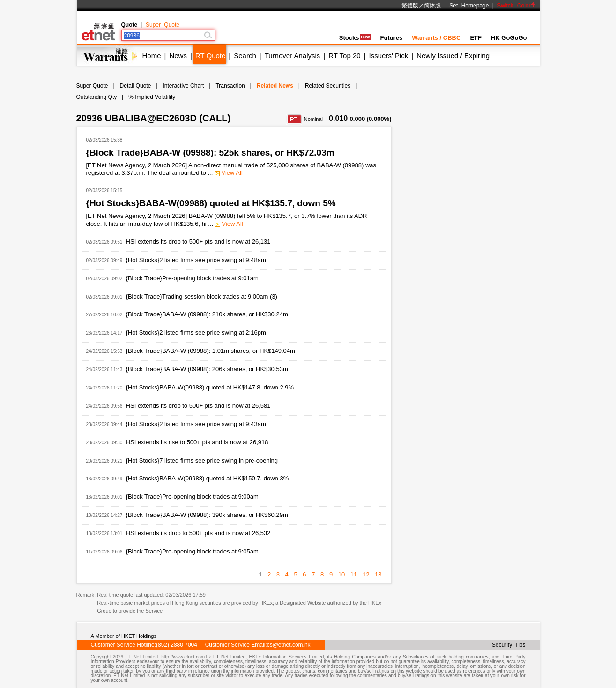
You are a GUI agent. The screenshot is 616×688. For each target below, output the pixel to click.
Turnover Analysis (293, 56)
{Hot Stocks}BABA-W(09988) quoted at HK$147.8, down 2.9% (210, 387)
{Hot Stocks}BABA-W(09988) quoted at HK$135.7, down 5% (211, 203)
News (178, 56)
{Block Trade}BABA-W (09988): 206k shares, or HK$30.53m (207, 369)
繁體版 (410, 6)
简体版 (432, 6)
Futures (391, 38)
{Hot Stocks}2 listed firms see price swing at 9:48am (196, 260)
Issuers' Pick (389, 56)
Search (245, 56)
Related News (275, 86)
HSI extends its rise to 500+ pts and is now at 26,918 (197, 442)
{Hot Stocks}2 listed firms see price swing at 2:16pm (196, 333)
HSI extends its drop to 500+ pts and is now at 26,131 (198, 242)
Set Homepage (469, 6)
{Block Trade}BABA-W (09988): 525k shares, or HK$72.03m (210, 153)
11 (354, 574)
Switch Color (516, 6)
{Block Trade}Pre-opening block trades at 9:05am (192, 551)
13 (378, 574)
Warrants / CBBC (436, 38)
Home (152, 56)
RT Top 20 (344, 56)
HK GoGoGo (509, 38)
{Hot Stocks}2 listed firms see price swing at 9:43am (196, 424)
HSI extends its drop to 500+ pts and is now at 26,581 (198, 406)
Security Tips (509, 645)
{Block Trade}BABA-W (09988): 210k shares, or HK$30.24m (207, 314)
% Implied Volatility (152, 97)
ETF (476, 38)
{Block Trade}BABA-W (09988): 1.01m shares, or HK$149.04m (211, 351)
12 (366, 574)
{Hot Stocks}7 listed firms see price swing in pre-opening (202, 460)
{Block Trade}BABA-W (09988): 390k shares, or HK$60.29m (207, 515)
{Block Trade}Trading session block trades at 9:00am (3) (202, 296)
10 (341, 574)
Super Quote (163, 25)
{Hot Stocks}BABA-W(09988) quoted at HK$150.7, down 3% (208, 478)
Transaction (230, 86)
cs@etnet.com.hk (289, 645)
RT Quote (210, 56)
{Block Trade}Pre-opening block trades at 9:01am (192, 278)
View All (229, 173)
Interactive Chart (183, 86)
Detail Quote (136, 86)
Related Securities (328, 86)
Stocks (355, 38)
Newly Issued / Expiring (453, 56)
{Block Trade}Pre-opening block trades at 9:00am (192, 497)
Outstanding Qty (97, 97)
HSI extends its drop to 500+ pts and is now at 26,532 (198, 533)
